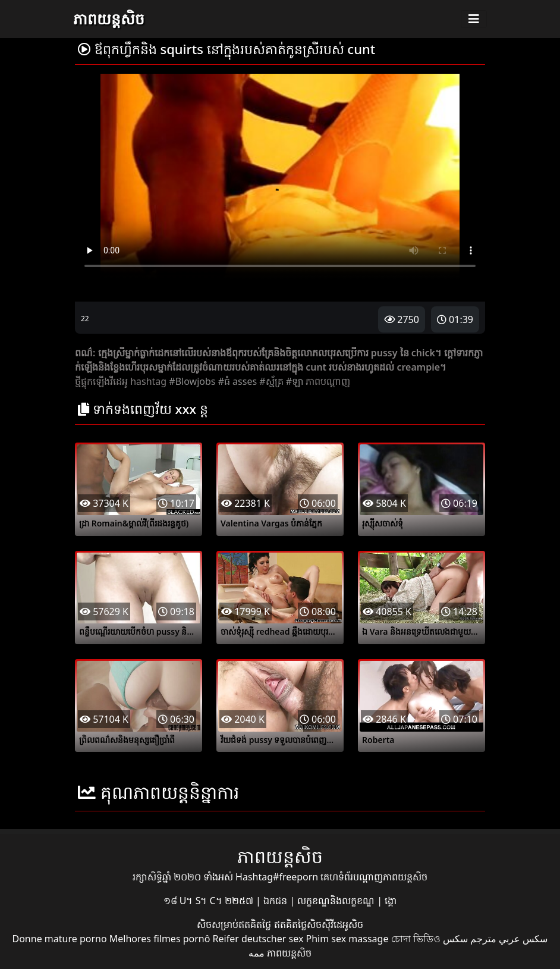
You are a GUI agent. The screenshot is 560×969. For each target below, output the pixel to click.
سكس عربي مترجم (509, 939)
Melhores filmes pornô (160, 939)
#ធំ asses (238, 381)
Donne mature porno (60, 939)
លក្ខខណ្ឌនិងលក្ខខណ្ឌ (337, 901)
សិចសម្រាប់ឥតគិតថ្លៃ (235, 924)
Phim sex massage (347, 939)
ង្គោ (391, 901)
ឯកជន (276, 901)
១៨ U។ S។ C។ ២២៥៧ (210, 901)
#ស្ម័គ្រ (271, 381)
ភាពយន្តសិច (109, 18)
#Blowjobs (192, 381)
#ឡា (295, 381)
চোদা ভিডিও (416, 939)
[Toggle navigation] (474, 19)
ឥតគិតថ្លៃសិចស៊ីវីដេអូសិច (319, 924)
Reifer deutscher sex (258, 939)
